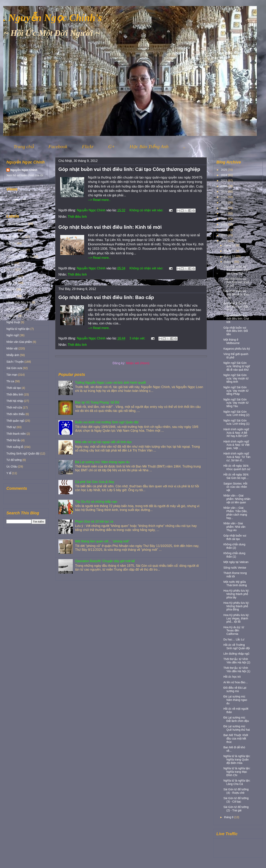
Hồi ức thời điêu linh (19, 302)
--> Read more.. (99, 200)
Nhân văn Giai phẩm (19, 342)
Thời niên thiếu (16, 414)
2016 (224, 219)
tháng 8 (229, 817)
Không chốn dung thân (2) (234, 546)
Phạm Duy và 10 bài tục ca (94, 521)
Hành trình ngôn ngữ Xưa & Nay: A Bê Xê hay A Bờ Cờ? (236, 433)
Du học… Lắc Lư (234, 639)
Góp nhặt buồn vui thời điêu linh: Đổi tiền (236, 331)
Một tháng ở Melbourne (231, 341)
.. (184, 147)
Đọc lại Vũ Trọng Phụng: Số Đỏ (97, 402)
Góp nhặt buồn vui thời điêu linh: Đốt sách (236, 307)
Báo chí (11, 243)
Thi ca (10, 381)
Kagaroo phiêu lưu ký (237, 349)
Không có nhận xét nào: (147, 210)
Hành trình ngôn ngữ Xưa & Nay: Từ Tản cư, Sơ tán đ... (237, 457)
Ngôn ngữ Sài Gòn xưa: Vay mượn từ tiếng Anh (236, 378)
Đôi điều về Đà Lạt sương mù (235, 689)
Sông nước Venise (235, 568)
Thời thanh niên (16, 434)
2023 (224, 181)
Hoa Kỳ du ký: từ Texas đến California (234, 631)
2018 (224, 208)
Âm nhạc (12, 230)
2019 (224, 203)
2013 (224, 235)
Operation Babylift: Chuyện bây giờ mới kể (105, 561)
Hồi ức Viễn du (15, 309)
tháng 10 (230, 256)
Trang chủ (24, 147)
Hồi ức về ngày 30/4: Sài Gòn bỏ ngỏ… (236, 476)
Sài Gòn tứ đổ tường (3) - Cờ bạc (236, 800)
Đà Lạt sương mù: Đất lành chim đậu (236, 719)
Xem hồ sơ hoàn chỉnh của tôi (25, 175)
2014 (224, 230)
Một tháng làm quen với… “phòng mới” (102, 541)
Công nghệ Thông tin (19, 257)
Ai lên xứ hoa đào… (236, 682)
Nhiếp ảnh (13, 355)
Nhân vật (12, 348)
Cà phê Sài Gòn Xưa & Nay (95, 482)
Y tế (9, 473)
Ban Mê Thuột (15, 237)
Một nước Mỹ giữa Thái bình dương (235, 584)
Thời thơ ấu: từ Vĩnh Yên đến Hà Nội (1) (237, 670)
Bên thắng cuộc (16, 250)
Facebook (58, 147)
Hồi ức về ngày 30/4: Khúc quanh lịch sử (237, 467)
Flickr (88, 147)
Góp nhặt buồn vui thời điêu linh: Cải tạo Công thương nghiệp (129, 169)
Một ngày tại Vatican (236, 562)
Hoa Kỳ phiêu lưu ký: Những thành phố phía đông (236, 606)
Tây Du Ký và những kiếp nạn (96, 502)
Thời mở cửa (14, 407)
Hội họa (11, 296)
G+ (112, 147)
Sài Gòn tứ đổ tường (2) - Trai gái (236, 809)
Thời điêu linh (77, 217)
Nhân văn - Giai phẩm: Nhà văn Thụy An (234, 527)
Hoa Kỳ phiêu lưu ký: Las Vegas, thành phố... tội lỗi (236, 618)
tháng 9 (229, 262)
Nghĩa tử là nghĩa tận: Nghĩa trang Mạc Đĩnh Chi (237, 772)
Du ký (10, 263)
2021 (224, 192)
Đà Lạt (10, 270)
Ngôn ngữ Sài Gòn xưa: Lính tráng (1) (236, 422)
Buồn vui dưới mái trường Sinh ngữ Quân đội (107, 422)
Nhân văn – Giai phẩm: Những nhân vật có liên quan (237, 499)
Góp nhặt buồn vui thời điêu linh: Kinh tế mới (110, 227)
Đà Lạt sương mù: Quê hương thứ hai (237, 728)
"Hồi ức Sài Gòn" (17, 224)
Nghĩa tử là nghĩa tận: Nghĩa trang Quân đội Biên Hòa (237, 760)
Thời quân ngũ (15, 421)
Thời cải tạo (14, 388)
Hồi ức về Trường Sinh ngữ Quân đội (237, 647)
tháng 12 (230, 245)
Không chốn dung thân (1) (234, 555)
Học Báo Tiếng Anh (149, 147)
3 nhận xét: (138, 338)
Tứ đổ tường (14, 460)
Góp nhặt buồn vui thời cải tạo (235, 537)
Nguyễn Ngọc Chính (24, 170)
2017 (224, 213)
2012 (224, 241)
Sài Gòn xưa (14, 368)
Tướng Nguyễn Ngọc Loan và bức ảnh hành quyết (110, 383)
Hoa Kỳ (11, 289)
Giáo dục (12, 283)
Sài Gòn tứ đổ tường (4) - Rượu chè (236, 791)
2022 (224, 186)
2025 (224, 170)
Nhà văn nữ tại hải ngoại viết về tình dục (103, 442)
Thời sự (11, 427)
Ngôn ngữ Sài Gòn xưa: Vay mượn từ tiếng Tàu (236, 403)
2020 (224, 197)
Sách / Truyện (15, 362)
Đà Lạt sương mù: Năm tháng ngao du (102, 462)
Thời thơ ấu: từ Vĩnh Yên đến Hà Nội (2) (237, 661)
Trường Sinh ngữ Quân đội (23, 454)
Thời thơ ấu (13, 440)
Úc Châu (12, 467)
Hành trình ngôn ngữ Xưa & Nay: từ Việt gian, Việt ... (236, 445)
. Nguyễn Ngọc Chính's (53, 18)
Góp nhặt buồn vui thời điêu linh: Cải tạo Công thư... (236, 270)
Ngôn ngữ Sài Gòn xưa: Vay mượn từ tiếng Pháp (236, 391)
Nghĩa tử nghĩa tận (18, 329)
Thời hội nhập (15, 401)
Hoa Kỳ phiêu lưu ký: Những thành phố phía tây (236, 594)
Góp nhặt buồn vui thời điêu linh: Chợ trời (236, 319)
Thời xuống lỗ (15, 447)
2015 (224, 224)
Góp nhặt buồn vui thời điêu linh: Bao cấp (106, 297)
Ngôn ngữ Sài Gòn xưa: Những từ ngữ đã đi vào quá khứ (237, 366)
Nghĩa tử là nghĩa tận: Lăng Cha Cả (237, 782)
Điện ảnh (12, 276)
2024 (224, 175)
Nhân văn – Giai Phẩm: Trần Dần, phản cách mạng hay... (235, 513)
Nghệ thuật (13, 322)
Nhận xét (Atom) (138, 363)
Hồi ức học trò (232, 677)
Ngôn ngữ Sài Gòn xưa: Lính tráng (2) (236, 413)
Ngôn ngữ (13, 335)
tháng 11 (230, 251)
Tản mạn (12, 375)
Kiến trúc (12, 316)
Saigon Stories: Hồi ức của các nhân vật (235, 487)
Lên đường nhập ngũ (236, 654)
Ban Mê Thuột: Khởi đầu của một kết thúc (236, 739)
